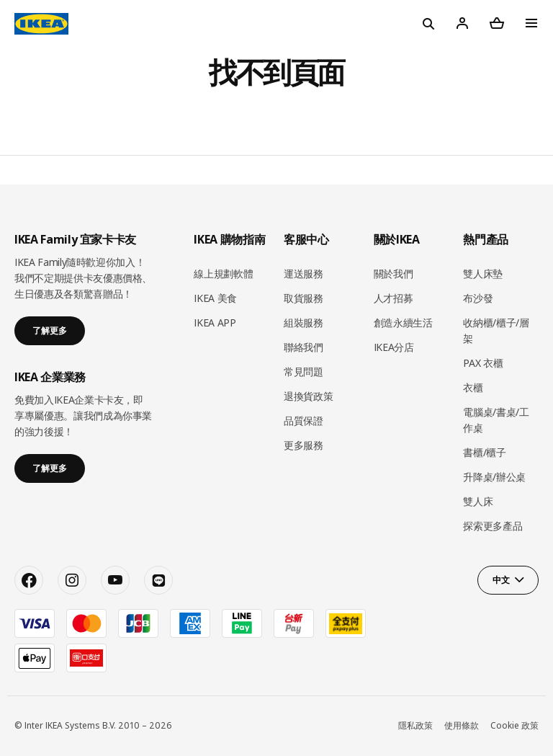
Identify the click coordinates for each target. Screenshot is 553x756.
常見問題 (304, 372)
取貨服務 (304, 298)
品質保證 (304, 421)
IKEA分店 (394, 347)
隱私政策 (415, 725)
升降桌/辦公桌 (494, 477)
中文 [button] (501, 580)
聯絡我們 (304, 347)
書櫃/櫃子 (484, 452)
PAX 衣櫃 (483, 363)
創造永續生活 (403, 323)
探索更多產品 (493, 526)
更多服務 (304, 445)
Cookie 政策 (514, 725)
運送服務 (304, 274)
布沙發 (478, 298)
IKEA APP (215, 323)
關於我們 (394, 274)
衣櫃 (473, 387)
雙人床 (478, 501)
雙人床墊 (483, 274)
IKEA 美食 (215, 298)
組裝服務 (304, 323)
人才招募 (394, 298)
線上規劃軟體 (223, 274)
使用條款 (462, 725)
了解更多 (50, 330)
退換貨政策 (308, 396)
